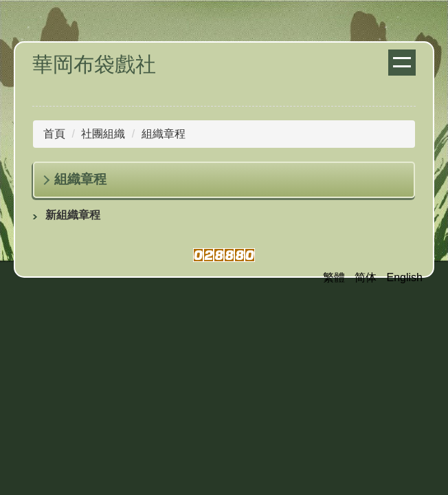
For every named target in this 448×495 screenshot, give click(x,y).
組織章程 (164, 134)
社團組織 (103, 134)
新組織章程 (73, 215)
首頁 (54, 134)
